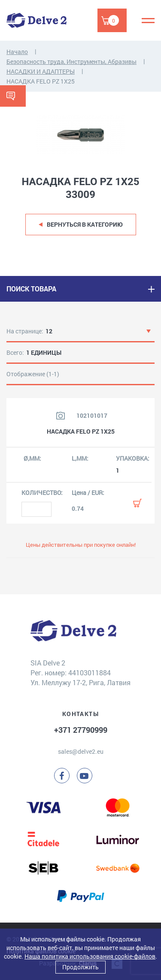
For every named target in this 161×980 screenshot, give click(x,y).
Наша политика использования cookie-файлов (90, 956)
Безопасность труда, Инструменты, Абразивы (71, 61)
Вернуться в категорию (85, 224)
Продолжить (80, 967)
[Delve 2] (36, 20)
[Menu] (148, 21)
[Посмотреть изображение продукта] (61, 416)
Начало (17, 52)
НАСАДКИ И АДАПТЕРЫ (41, 71)
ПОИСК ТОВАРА (31, 289)
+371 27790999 (81, 730)
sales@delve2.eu (81, 751)
